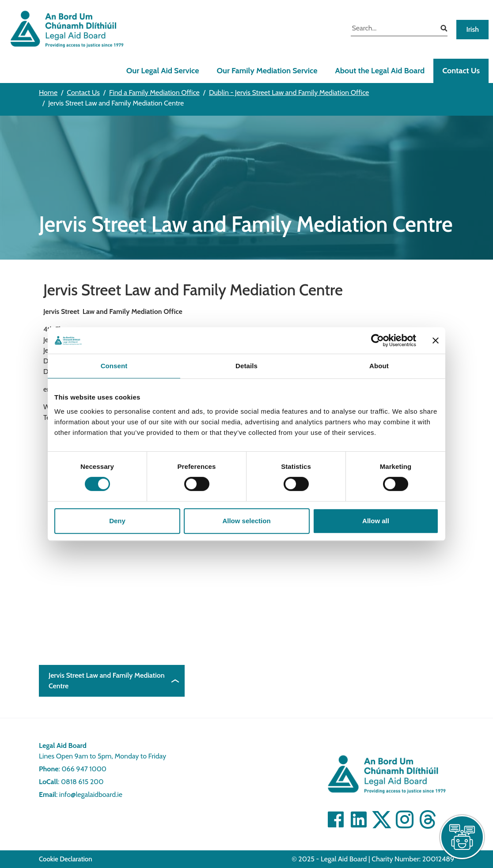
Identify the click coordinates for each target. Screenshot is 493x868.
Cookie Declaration (66, 859)
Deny (117, 521)
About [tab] (379, 366)
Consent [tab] (114, 366)
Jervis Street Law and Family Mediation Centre (107, 681)
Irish (472, 29)
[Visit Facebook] (336, 819)
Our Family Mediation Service (267, 71)
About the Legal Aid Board (380, 71)
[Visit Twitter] (382, 819)
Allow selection (246, 521)
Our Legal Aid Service (163, 71)
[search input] (393, 29)
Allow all (376, 521)
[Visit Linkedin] (359, 819)
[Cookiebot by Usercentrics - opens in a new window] (377, 340)
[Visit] (405, 819)
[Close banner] (436, 340)
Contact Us (461, 71)
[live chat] (462, 837)
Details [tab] (246, 366)
